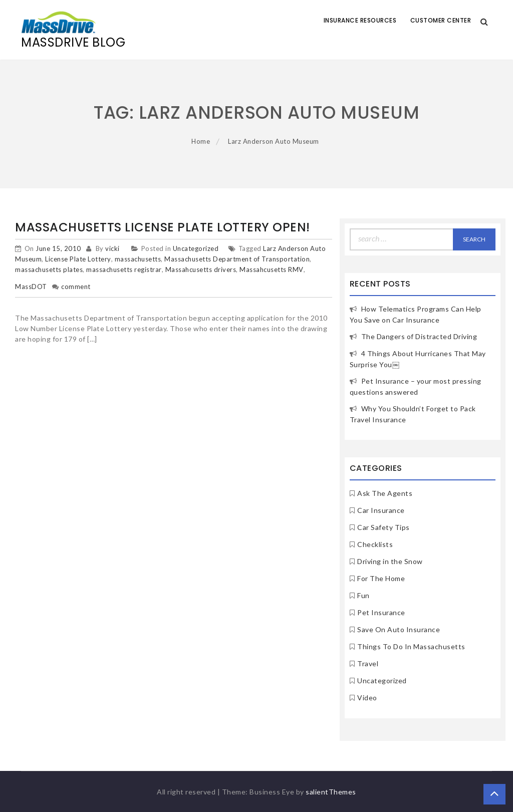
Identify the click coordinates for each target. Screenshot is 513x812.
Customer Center (441, 20)
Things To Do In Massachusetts (411, 646)
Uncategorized (196, 248)
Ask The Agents (385, 493)
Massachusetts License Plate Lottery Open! (163, 227)
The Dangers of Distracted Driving (419, 336)
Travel (368, 663)
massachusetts (138, 259)
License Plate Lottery (78, 259)
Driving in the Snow (390, 561)
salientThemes (331, 792)
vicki (112, 248)
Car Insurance (381, 510)
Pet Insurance (381, 612)
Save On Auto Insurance (399, 629)
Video (367, 698)
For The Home (381, 578)
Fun (363, 595)
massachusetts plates (49, 269)
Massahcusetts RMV (272, 269)
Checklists (375, 544)
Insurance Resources (360, 20)
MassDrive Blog (73, 42)
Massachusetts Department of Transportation (237, 259)
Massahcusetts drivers (201, 269)
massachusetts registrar (124, 269)
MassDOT (31, 287)
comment (76, 287)
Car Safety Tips (383, 527)
